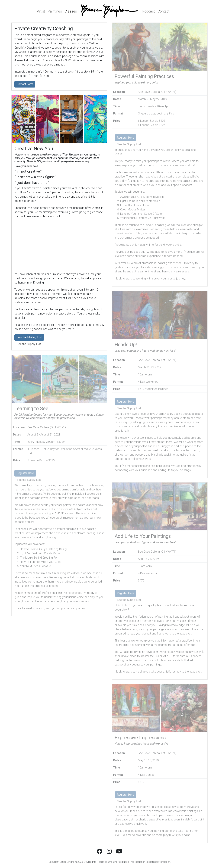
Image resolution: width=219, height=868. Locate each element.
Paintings (55, 11)
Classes (71, 11)
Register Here (25, 473)
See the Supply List (29, 344)
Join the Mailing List (29, 337)
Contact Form (25, 84)
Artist (41, 11)
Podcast (149, 11)
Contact (164, 11)
